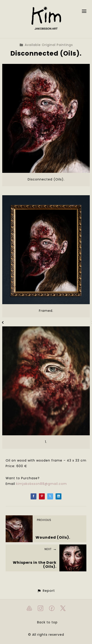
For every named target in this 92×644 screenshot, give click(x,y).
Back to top (47, 622)
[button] (46, 591)
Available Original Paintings (46, 45)
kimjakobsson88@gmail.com (42, 484)
